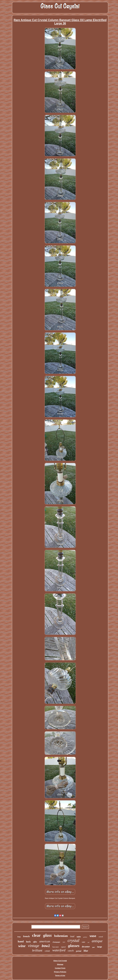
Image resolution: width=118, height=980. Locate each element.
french (26, 936)
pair (93, 947)
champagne (56, 942)
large (100, 947)
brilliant (37, 950)
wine (22, 946)
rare (64, 942)
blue (86, 951)
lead (72, 936)
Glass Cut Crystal (60, 961)
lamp (19, 937)
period (79, 951)
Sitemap (60, 964)
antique (97, 941)
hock (28, 942)
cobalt (47, 951)
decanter (86, 947)
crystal (73, 941)
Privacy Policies (60, 972)
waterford (59, 950)
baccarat (55, 947)
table (79, 937)
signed (63, 947)
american (45, 941)
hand (21, 941)
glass (47, 935)
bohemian (61, 936)
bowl (46, 946)
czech (71, 951)
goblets (85, 937)
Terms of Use (60, 975)
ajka (35, 942)
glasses (74, 946)
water (83, 942)
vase (93, 936)
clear (36, 935)
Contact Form (60, 968)
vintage (34, 946)
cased (101, 937)
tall (88, 942)
